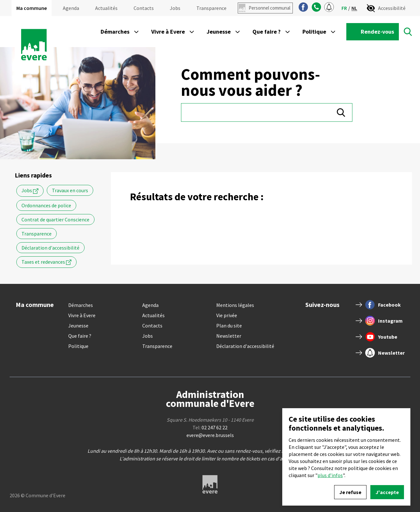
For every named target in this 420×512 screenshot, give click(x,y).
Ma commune (32, 8)
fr (344, 8)
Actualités (106, 8)
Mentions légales (235, 305)
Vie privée (227, 315)
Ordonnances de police (46, 205)
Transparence (211, 8)
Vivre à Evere (82, 315)
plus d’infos (330, 475)
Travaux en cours (70, 190)
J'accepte (387, 492)
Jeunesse (78, 326)
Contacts (144, 8)
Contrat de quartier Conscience (55, 219)
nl (354, 8)
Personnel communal (269, 8)
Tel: (210, 427)
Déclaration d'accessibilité (50, 248)
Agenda (71, 8)
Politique (78, 346)
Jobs (175, 8)
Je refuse (350, 492)
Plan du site (229, 326)
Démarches (81, 305)
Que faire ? (80, 336)
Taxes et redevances (46, 262)
